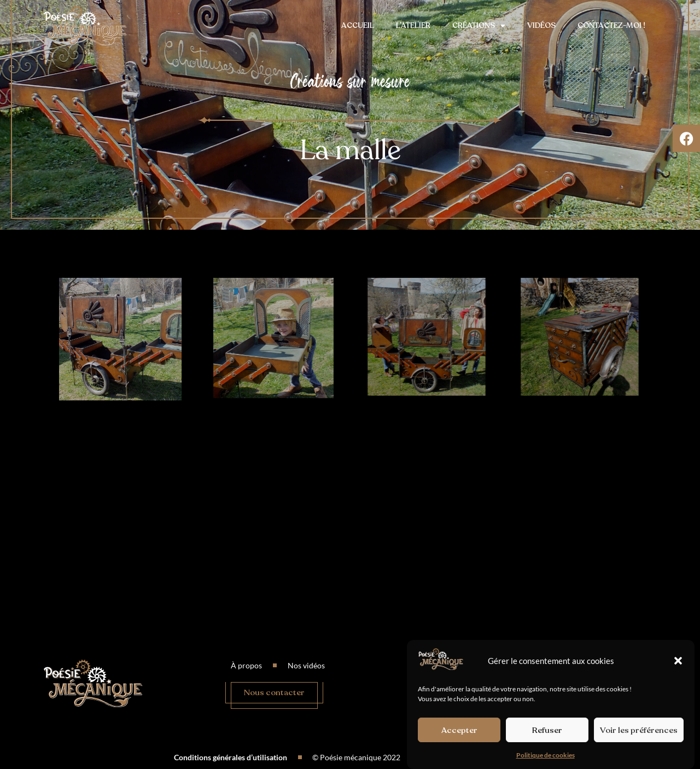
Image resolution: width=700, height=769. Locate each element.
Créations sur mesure (350, 81)
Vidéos (541, 25)
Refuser (547, 730)
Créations (479, 26)
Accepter (459, 730)
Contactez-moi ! (611, 25)
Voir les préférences (639, 730)
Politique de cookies (546, 756)
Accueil (358, 25)
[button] (678, 661)
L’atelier (413, 25)
